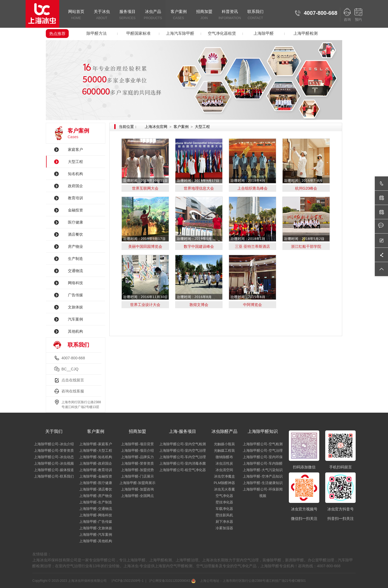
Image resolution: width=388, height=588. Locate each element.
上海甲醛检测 (306, 33)
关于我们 (54, 431)
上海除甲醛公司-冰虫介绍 (54, 444)
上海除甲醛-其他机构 (96, 541)
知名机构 (75, 174)
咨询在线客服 (73, 391)
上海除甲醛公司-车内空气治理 (183, 457)
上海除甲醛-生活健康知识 (263, 483)
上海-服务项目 (183, 431)
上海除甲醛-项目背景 (137, 444)
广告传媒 (75, 295)
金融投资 (75, 210)
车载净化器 (224, 509)
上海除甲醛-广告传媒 (96, 522)
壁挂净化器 (224, 502)
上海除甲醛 (264, 33)
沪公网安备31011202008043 (172, 581)
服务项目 (127, 15)
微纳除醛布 (224, 457)
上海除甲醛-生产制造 (96, 502)
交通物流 (75, 271)
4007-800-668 (73, 358)
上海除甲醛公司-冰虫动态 (54, 457)
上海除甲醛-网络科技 (96, 515)
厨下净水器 (224, 522)
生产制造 (75, 259)
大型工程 (75, 162)
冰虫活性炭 (224, 463)
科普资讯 (230, 15)
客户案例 (179, 15)
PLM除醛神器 (224, 483)
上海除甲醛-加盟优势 (137, 470)
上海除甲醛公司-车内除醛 (263, 463)
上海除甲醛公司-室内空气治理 (183, 450)
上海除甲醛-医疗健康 (96, 483)
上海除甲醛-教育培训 (96, 470)
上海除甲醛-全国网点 (137, 496)
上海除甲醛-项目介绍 (137, 450)
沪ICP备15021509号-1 (127, 581)
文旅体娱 (75, 307)
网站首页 (76, 15)
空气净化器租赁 (222, 33)
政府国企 (75, 186)
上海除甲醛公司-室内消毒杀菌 (183, 463)
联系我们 (255, 15)
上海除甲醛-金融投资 (96, 476)
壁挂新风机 (224, 515)
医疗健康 (75, 222)
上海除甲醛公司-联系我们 (54, 476)
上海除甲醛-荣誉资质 (137, 463)
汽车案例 (75, 319)
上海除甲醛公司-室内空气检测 (183, 444)
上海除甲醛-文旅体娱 (96, 528)
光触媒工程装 (224, 450)
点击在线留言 (73, 380)
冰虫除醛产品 (224, 431)
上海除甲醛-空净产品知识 (263, 476)
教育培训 (75, 198)
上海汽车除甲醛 (180, 33)
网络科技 (75, 283)
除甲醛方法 (97, 33)
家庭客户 (75, 149)
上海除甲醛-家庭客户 (96, 444)
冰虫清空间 (224, 470)
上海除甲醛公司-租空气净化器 (183, 470)
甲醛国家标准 (138, 33)
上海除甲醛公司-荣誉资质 (54, 450)
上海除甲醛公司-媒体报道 (54, 470)
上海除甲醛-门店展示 (137, 476)
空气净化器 (224, 496)
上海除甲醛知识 (263, 431)
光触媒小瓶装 (224, 444)
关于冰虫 (102, 15)
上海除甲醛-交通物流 (96, 509)
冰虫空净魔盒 (224, 476)
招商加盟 (204, 15)
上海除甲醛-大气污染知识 (263, 470)
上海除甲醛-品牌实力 (137, 457)
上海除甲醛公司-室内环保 (263, 457)
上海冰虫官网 (156, 127)
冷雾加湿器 (224, 528)
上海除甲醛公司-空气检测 (263, 444)
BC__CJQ (70, 369)
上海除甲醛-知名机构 (96, 457)
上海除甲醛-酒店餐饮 (96, 489)
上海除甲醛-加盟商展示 (137, 483)
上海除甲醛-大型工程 (96, 450)
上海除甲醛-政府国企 (96, 463)
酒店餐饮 (75, 234)
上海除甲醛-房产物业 (96, 496)
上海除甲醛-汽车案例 (96, 535)
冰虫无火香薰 (224, 489)
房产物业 (75, 246)
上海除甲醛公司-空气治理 (263, 450)
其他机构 (75, 331)
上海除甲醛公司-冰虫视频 (54, 463)
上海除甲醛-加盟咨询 (137, 489)
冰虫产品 (153, 15)
